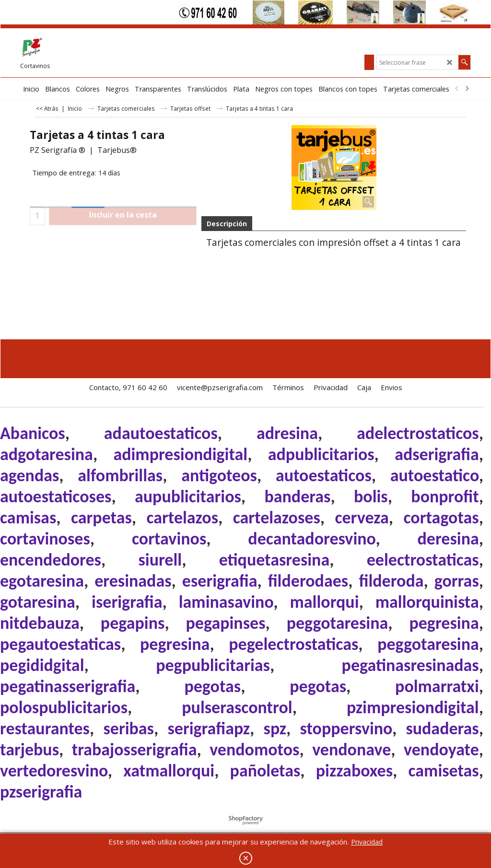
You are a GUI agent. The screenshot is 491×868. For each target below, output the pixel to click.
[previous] (457, 89)
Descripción (227, 224)
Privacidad (367, 842)
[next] (467, 89)
